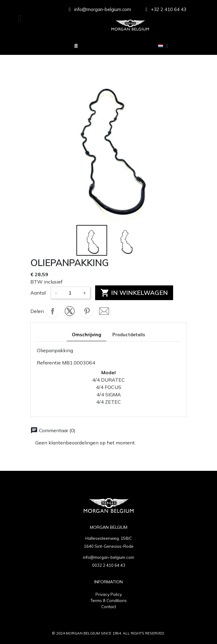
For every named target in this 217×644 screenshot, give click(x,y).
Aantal (38, 293)
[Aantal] (70, 293)
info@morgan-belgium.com (108, 557)
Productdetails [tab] (129, 335)
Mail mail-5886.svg (104, 311)
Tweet (70, 311)
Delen (52, 311)
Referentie (49, 363)
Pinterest (87, 311)
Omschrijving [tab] (87, 335)
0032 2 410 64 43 (109, 565)
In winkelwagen (134, 293)
